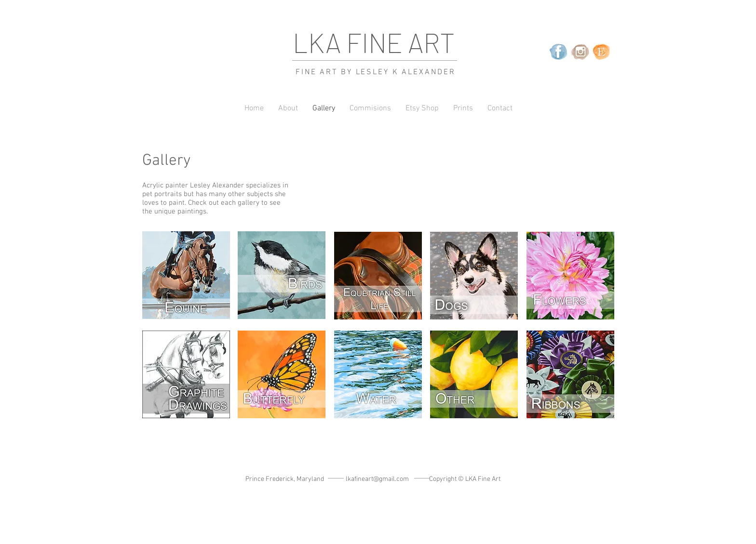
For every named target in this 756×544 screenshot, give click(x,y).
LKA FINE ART (374, 42)
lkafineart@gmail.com (377, 479)
